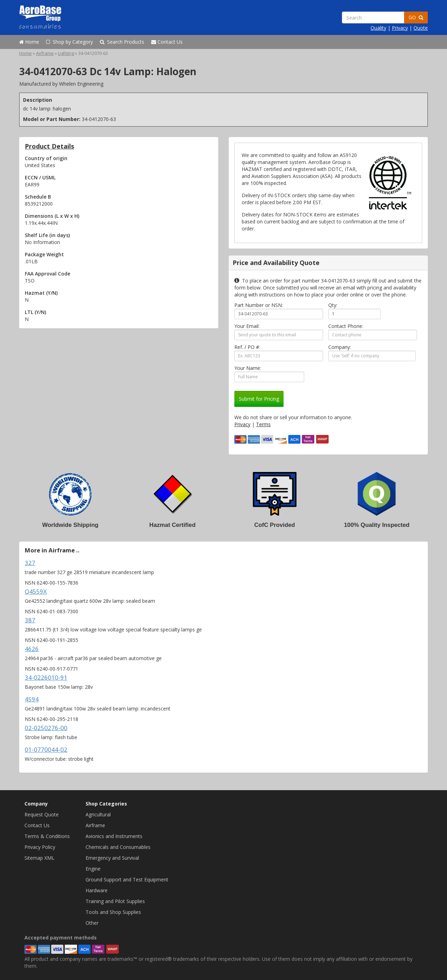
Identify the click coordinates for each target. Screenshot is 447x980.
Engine (93, 869)
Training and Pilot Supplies (115, 901)
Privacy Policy (40, 847)
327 (30, 563)
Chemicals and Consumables (118, 847)
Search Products (122, 42)
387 (30, 620)
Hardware (97, 890)
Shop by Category (69, 42)
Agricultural (98, 814)
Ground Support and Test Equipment (127, 879)
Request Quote (42, 814)
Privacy (400, 28)
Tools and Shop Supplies (113, 912)
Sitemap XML (39, 858)
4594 (32, 699)
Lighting (66, 53)
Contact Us (167, 42)
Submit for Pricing (259, 399)
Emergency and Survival (112, 858)
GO (416, 17)
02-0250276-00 (46, 728)
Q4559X (36, 591)
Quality (378, 28)
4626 (32, 649)
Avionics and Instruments (114, 836)
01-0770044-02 (46, 749)
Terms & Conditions (47, 836)
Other (92, 923)
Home (29, 42)
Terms (263, 424)
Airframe (45, 53)
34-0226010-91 (46, 677)
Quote (421, 28)
